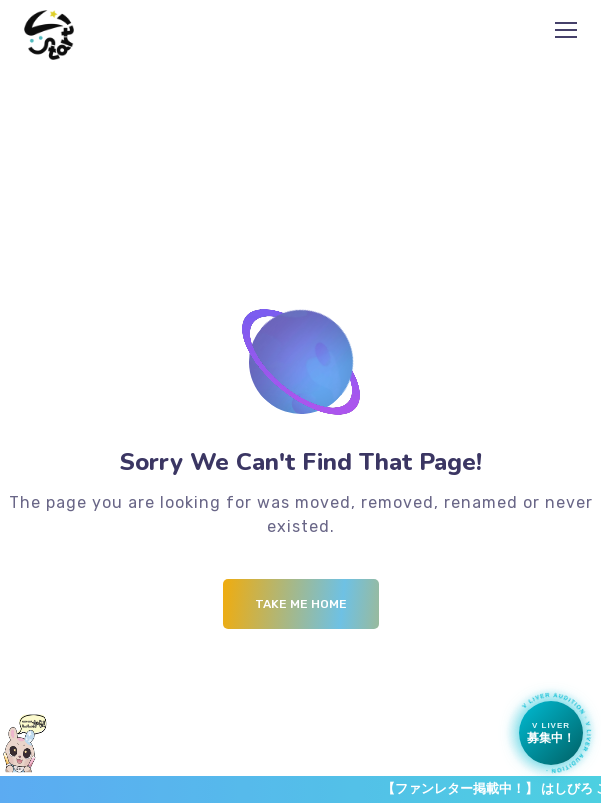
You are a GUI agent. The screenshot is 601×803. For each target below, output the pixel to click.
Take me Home (301, 604)
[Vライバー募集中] (551, 733)
